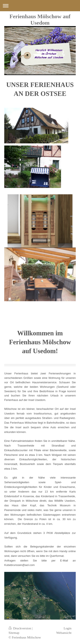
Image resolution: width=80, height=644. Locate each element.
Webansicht (64, 633)
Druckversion (20, 628)
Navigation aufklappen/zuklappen (40, 6)
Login (68, 628)
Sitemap (14, 633)
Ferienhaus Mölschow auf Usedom (40, 20)
